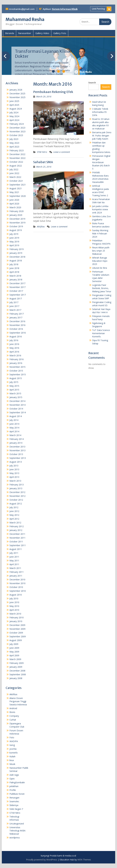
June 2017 (14, 306)
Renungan (14, 798)
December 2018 (17, 257)
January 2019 (16, 253)
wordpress (15, 838)
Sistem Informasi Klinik (65, 9)
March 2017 (15, 310)
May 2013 (14, 473)
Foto (12, 737)
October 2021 (16, 181)
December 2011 (17, 534)
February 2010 (17, 617)
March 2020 (15, 207)
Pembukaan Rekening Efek (53, 92)
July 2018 (14, 264)
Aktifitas (41, 227)
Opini (12, 779)
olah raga (14, 775)
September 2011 (18, 545)
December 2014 (17, 401)
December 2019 (17, 219)
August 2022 (16, 166)
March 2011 (15, 568)
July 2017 (14, 302)
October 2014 (16, 409)
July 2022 (14, 169)
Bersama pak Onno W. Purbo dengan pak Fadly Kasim (102, 136)
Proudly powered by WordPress (42, 860)
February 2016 (17, 359)
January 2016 (16, 363)
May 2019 (14, 242)
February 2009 (17, 663)
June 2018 (14, 268)
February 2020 (17, 211)
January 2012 (16, 530)
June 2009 (14, 648)
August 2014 (16, 416)
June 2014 (14, 424)
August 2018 (16, 261)
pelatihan (14, 786)
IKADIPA (14, 741)
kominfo (14, 753)
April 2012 (14, 519)
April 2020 (14, 204)
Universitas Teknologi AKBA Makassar (17, 831)
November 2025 (17, 97)
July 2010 (14, 598)
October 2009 (16, 633)
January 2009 (16, 667)
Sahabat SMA (43, 162)
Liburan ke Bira (100, 268)
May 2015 (14, 386)
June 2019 (14, 238)
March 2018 (15, 276)
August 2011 (16, 549)
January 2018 (16, 280)
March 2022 (15, 177)
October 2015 (16, 371)
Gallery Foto (60, 33)
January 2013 (16, 488)
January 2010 (16, 621)
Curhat (13, 720)
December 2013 (17, 447)
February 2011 (17, 572)
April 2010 (14, 610)
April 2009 (14, 655)
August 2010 (16, 595)
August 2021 (16, 188)
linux (12, 760)
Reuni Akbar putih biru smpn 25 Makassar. (101, 251)
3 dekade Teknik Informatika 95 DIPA (100, 112)
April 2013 (14, 477)
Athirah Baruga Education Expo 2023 (100, 261)
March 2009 (15, 659)
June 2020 (14, 200)
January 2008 (16, 678)
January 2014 (16, 443)
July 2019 (14, 234)
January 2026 (16, 90)
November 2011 (17, 538)
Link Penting (98, 9)
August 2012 (16, 504)
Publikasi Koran (17, 794)
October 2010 (16, 587)
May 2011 (14, 561)
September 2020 (18, 196)
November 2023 (17, 131)
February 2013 (17, 485)
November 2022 (17, 158)
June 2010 (14, 602)
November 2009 (17, 629)
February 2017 (17, 314)
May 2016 (14, 348)
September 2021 (18, 185)
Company (14, 716)
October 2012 (16, 500)
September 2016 (18, 333)
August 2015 (16, 378)
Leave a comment (62, 152)
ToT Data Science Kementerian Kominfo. (101, 333)
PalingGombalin (17, 782)
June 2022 (14, 173)
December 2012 (17, 492)
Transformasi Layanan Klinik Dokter (43, 54)
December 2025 (17, 93)
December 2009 (17, 625)
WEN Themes (84, 860)
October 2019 (16, 226)
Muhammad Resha (25, 19)
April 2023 (14, 147)
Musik (12, 764)
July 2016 (14, 340)
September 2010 (18, 591)
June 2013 (14, 469)
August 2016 (16, 336)
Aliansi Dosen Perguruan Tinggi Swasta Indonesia (18, 701)
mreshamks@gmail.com (22, 9)
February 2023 (17, 150)
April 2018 (14, 272)
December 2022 (17, 154)
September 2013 (18, 458)
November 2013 (17, 450)
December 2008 (17, 671)
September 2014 (18, 412)
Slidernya (14, 805)
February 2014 (17, 439)
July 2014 (14, 420)
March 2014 (15, 435)
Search (92, 83)
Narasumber (25, 33)
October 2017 (16, 291)
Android (13, 708)
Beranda (10, 33)
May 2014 (14, 428)
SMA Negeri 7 (16, 809)
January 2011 (16, 576)
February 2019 (17, 249)
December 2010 (17, 580)
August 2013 (16, 462)
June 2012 (14, 511)
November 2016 (17, 325)
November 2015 (17, 367)
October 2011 (16, 542)
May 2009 (14, 652)
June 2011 (14, 557)
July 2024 (14, 112)
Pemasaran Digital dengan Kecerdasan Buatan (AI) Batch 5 (101, 162)
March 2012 (15, 523)
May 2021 (14, 192)
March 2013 (15, 481)
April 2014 (14, 431)
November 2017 (17, 287)
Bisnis (12, 712)
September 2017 (18, 295)
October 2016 (16, 329)
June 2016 (14, 344)
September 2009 (18, 636)
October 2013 (16, 454)
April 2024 (14, 120)
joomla (13, 749)
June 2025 (14, 101)
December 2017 (17, 283)
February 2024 (17, 124)
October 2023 (16, 135)
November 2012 (17, 496)
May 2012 (14, 515)
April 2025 (14, 105)
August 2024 (16, 109)
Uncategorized (17, 824)
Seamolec (14, 801)
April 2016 (14, 352)
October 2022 (16, 162)
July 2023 (14, 139)
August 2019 (16, 230)
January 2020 (16, 215)
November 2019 (17, 223)
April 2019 (14, 245)
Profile (13, 790)
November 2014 (17, 405)
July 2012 (14, 507)
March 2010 (15, 614)
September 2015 (18, 374)
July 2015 (14, 382)
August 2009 (16, 640)
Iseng (12, 745)
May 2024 (14, 116)
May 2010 (14, 606)
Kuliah (12, 756)
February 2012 (17, 526)
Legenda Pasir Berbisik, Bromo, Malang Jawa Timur (102, 288)
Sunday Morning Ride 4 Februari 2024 (100, 234)
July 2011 (14, 553)
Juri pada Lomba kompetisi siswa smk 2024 (100, 209)
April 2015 (14, 390)
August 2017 (16, 299)
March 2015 (15, 393)
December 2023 (17, 128)
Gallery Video (42, 33)
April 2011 (14, 564)
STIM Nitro (42, 152)
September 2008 (18, 674)
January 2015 (16, 397)
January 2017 (16, 318)
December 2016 (17, 321)
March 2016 (15, 355)
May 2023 (14, 143)
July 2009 (14, 644)
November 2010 (17, 583)
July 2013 (14, 466)
